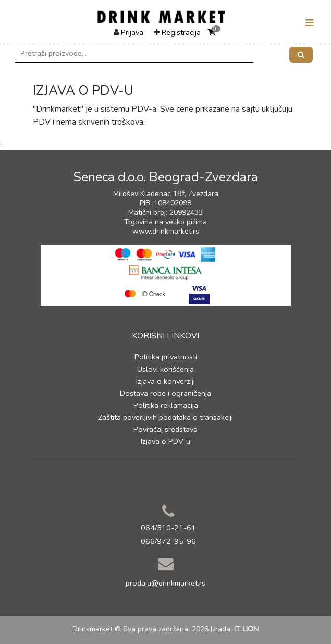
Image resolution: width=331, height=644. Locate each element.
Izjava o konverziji (165, 381)
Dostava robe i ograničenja (165, 393)
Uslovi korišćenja (165, 369)
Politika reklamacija (166, 405)
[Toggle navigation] (309, 23)
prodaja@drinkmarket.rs (165, 583)
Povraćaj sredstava (165, 429)
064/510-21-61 (168, 528)
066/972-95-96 (168, 541)
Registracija (181, 32)
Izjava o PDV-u (165, 441)
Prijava (132, 32)
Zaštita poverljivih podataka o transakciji (165, 417)
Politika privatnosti (166, 357)
